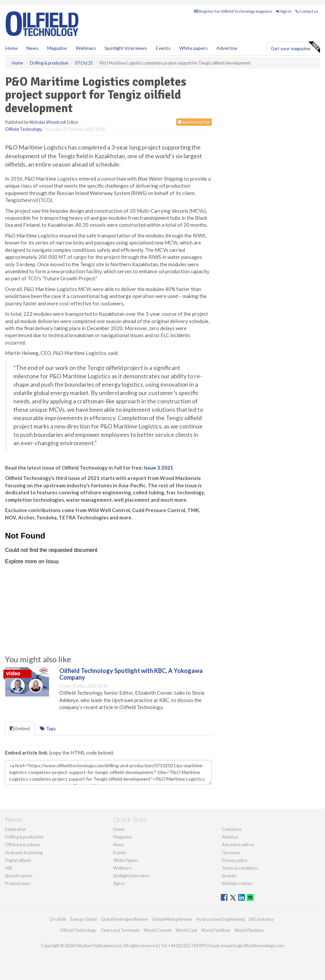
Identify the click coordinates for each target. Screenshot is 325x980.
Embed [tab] (20, 728)
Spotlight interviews (126, 48)
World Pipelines (249, 930)
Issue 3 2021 (159, 468)
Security (229, 876)
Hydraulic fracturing (24, 853)
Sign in (284, 11)
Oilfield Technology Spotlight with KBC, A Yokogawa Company (131, 674)
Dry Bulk (58, 919)
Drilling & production (24, 837)
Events (163, 48)
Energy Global (84, 919)
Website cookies (237, 883)
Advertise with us (238, 845)
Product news (18, 883)
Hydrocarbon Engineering (220, 919)
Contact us (307, 11)
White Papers (126, 860)
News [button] (32, 48)
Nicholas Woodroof (47, 122)
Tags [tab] (48, 728)
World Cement (158, 930)
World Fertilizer (216, 930)
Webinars (86, 48)
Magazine (57, 48)
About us (230, 837)
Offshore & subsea (22, 845)
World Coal (186, 930)
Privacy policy (235, 860)
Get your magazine (295, 47)
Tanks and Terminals (120, 930)
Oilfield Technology (23, 129)
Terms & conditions (240, 868)
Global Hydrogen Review (124, 919)
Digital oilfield (18, 860)
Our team (231, 853)
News (119, 845)
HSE (9, 868)
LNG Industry (261, 919)
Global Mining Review (172, 919)
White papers (193, 48)
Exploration (16, 829)
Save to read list (194, 122)
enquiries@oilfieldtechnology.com (252, 946)
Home (12, 48)
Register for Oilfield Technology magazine (233, 11)
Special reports (19, 876)
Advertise (227, 48)
